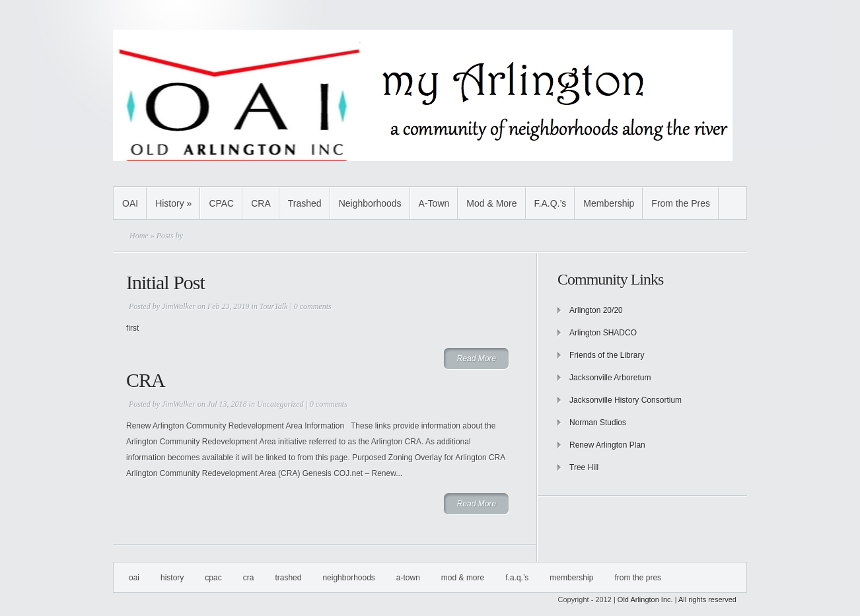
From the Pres (681, 203)
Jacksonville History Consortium (626, 400)
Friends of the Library (607, 355)
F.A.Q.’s (551, 203)
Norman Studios (598, 423)
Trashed (305, 203)
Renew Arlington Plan (607, 445)
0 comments (313, 306)
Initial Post (165, 282)
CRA (261, 203)
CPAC (221, 203)
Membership (609, 203)
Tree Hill (584, 467)
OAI (130, 203)
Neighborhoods (370, 203)
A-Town (434, 203)
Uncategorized (280, 404)
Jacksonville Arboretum (610, 378)
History (173, 203)
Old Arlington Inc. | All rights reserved (677, 599)
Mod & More (491, 203)
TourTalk (273, 306)
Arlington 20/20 (596, 310)
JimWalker (179, 306)
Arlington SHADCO (603, 333)
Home (139, 236)
